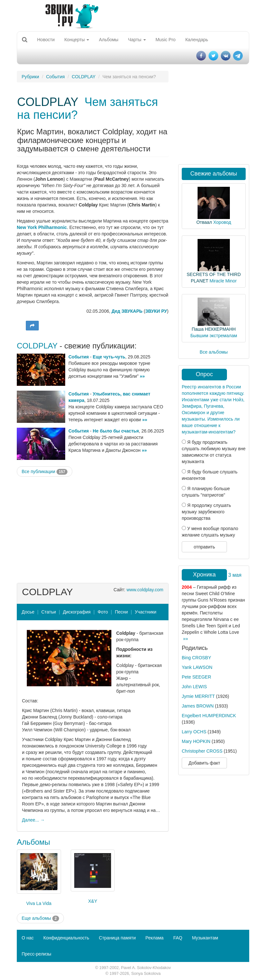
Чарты (137, 40)
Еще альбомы (40, 918)
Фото (103, 612)
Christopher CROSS (202, 751)
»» (142, 376)
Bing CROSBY (196, 658)
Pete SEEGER (196, 677)
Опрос (205, 374)
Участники (146, 612)
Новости (46, 40)
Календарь (197, 40)
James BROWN (198, 706)
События (56, 77)
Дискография (77, 612)
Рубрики (30, 77)
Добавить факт (204, 763)
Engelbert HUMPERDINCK (209, 716)
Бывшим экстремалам (214, 336)
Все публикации (45, 472)
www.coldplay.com (145, 590)
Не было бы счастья (116, 431)
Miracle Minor (223, 281)
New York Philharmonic (42, 227)
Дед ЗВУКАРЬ (127, 311)
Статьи (49, 612)
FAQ (178, 938)
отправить (204, 547)
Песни (121, 612)
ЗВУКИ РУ (156, 311)
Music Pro (166, 40)
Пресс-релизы (36, 954)
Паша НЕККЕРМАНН (214, 329)
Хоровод (222, 222)
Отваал (204, 222)
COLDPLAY (84, 77)
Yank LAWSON (197, 667)
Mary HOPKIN (196, 741)
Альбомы (108, 40)
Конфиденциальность (66, 938)
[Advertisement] (93, 528)
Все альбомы (214, 352)
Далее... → (33, 820)
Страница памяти (117, 938)
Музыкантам (205, 938)
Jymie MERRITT (198, 696)
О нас (28, 938)
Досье (28, 612)
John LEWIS (194, 687)
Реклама (154, 938)
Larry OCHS (194, 732)
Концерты (77, 40)
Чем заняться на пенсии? (87, 108)
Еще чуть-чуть (109, 357)
